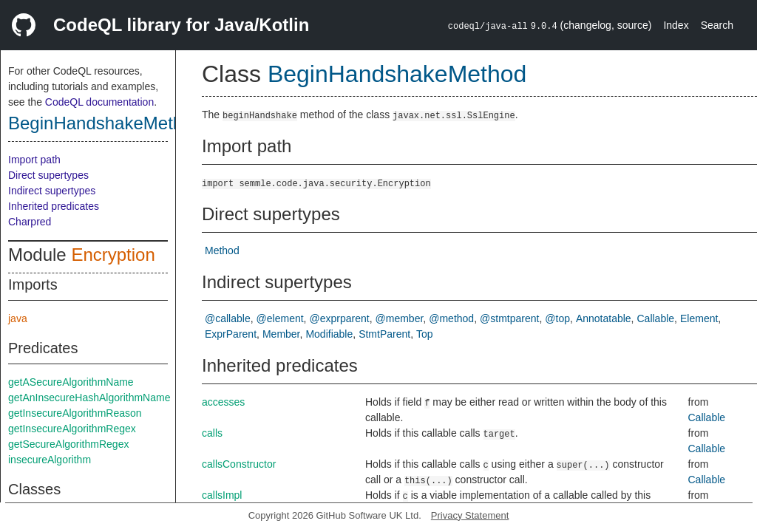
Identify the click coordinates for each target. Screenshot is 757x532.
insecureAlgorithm (50, 460)
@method (451, 318)
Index (676, 25)
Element (699, 318)
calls (212, 433)
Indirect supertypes (52, 191)
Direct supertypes (48, 175)
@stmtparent (509, 318)
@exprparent (340, 318)
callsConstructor (239, 464)
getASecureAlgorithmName (71, 382)
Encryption (113, 255)
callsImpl (222, 495)
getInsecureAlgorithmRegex (72, 429)
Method (222, 250)
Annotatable (604, 318)
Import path (34, 160)
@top (557, 318)
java (18, 318)
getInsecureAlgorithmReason (75, 413)
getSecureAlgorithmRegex (68, 444)
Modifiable (329, 334)
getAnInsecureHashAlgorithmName (89, 398)
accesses (223, 402)
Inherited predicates (54, 206)
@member (400, 318)
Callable (656, 318)
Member (281, 334)
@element (280, 318)
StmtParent (384, 334)
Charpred (30, 222)
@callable (228, 318)
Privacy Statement (470, 515)
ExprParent (231, 334)
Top (425, 334)
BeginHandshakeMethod (105, 123)
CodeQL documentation (99, 102)
